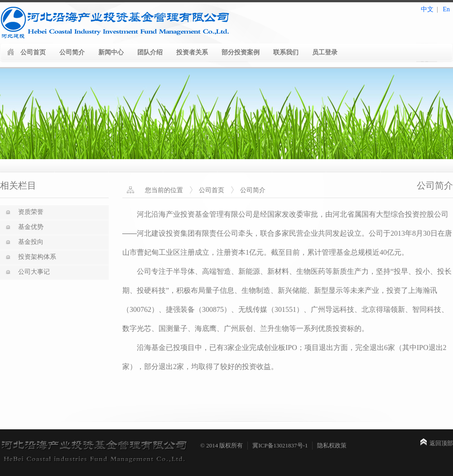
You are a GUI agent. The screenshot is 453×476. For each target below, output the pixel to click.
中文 (427, 9)
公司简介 (72, 52)
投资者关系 (192, 52)
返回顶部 (441, 443)
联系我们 (286, 52)
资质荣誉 (31, 212)
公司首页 (33, 52)
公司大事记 (34, 272)
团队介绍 (150, 52)
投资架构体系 (37, 257)
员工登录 (325, 52)
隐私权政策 (332, 445)
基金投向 (31, 242)
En (446, 9)
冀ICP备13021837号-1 (280, 445)
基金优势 (31, 227)
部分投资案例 (241, 52)
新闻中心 (111, 52)
